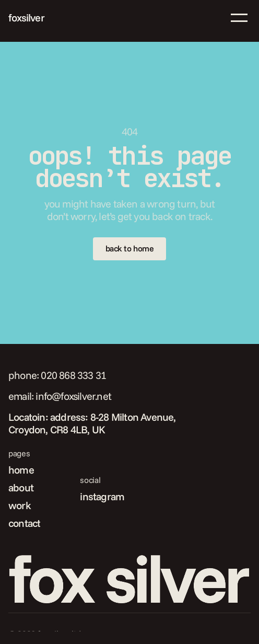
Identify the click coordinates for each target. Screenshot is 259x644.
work (20, 505)
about (21, 487)
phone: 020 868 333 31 (57, 375)
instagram (102, 496)
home (21, 470)
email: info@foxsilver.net (60, 396)
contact (24, 523)
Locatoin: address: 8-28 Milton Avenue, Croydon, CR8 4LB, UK (93, 423)
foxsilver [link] (26, 18)
